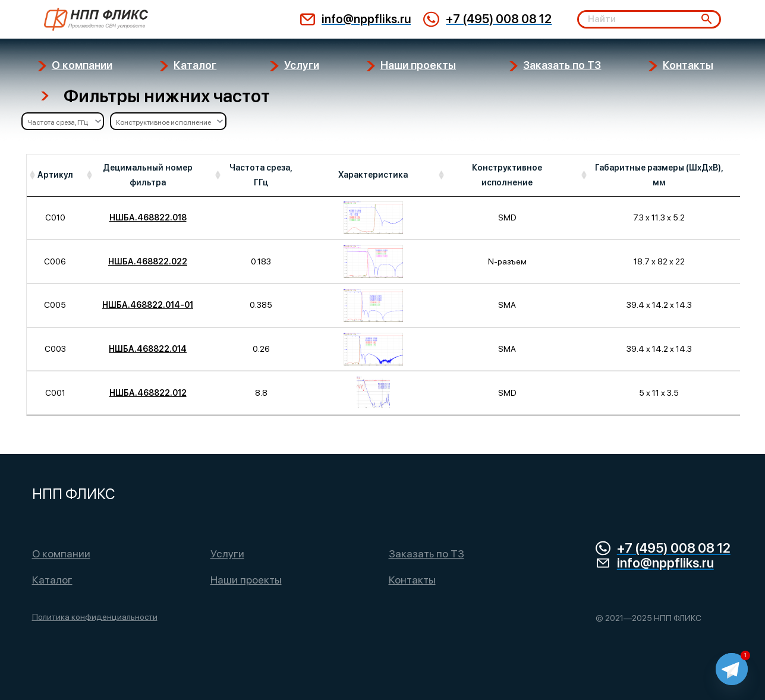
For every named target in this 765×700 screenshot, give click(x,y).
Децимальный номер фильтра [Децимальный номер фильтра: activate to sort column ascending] (148, 175)
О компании (61, 554)
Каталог (52, 580)
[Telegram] (732, 669)
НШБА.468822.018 (148, 217)
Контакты (412, 580)
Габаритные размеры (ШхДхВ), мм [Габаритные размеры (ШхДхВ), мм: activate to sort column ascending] (659, 175)
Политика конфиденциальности (95, 617)
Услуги (227, 554)
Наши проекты (246, 580)
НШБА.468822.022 (148, 261)
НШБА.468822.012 (148, 393)
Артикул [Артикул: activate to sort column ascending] (55, 175)
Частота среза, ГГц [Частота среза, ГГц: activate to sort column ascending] (261, 175)
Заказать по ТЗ (426, 554)
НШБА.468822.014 (148, 349)
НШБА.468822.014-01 (148, 305)
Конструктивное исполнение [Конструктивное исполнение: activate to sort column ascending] (507, 175)
